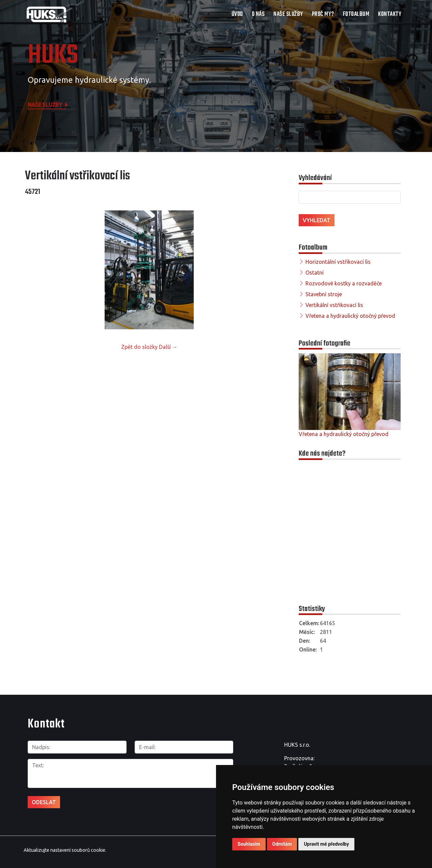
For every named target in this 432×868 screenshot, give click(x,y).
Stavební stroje (324, 294)
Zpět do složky (139, 347)
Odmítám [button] (282, 844)
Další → (168, 347)
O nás (258, 14)
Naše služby (288, 14)
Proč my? (323, 14)
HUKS (53, 56)
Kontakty (390, 14)
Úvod (237, 14)
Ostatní (315, 273)
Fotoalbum (356, 14)
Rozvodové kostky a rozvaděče (344, 283)
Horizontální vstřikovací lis (338, 262)
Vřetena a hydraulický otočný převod (350, 316)
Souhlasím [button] (249, 844)
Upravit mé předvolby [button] (326, 844)
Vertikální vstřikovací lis (334, 305)
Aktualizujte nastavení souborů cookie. (65, 847)
